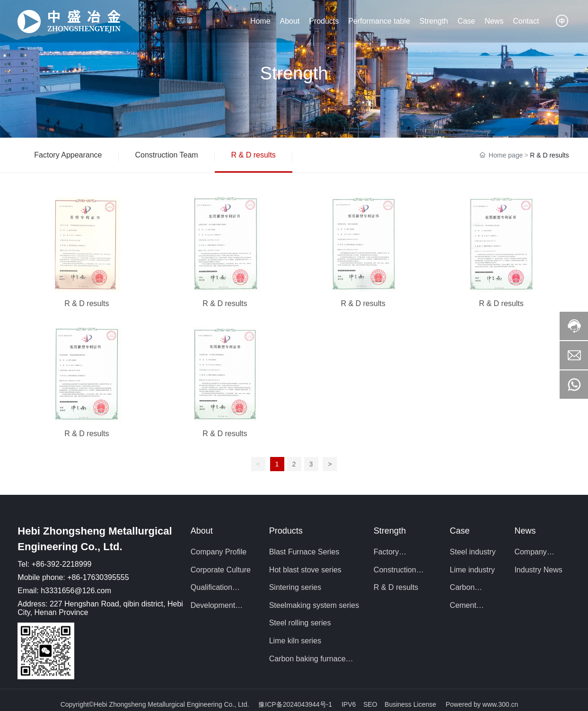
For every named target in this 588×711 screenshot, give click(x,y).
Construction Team (167, 155)
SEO (371, 704)
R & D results (254, 155)
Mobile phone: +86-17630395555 (73, 577)
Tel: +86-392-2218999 (54, 564)
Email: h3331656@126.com (64, 591)
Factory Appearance (68, 155)
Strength (294, 73)
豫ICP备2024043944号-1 (295, 704)
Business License (410, 704)
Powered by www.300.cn (482, 704)
